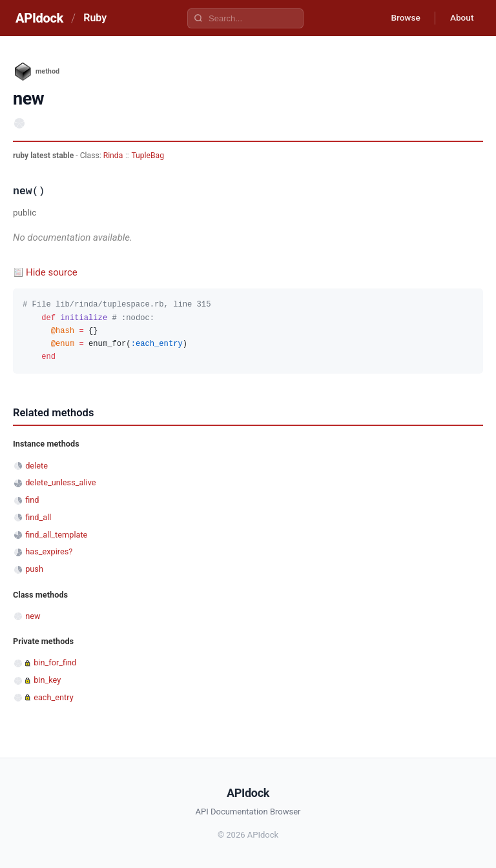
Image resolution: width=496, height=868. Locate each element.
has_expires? (49, 551)
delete (36, 466)
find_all (38, 517)
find (32, 500)
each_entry (54, 697)
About (460, 18)
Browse (402, 18)
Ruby (95, 18)
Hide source (52, 272)
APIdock (39, 18)
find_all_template (56, 535)
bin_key (47, 680)
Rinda (113, 156)
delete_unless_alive (60, 482)
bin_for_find (55, 662)
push (34, 569)
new (33, 616)
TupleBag (148, 156)
